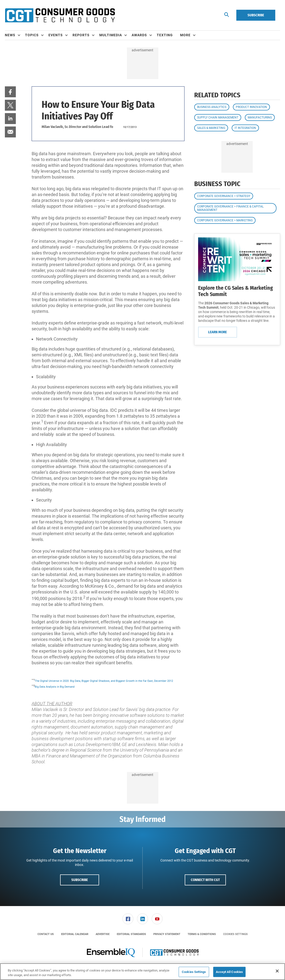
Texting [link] (165, 35)
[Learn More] (237, 259)
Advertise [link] (103, 934)
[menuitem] (15, 35)
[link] (10, 92)
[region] (142, 972)
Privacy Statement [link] (167, 934)
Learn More (217, 332)
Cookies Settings (235, 934)
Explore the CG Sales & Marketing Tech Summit (235, 291)
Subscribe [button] (80, 880)
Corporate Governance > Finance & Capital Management (230, 208)
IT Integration (245, 128)
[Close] (277, 971)
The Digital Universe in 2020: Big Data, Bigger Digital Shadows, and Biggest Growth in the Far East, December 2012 (104, 681)
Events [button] (56, 35)
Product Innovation (251, 107)
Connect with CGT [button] (205, 880)
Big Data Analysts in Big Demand (55, 687)
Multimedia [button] (111, 35)
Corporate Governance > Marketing (225, 220)
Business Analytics (212, 107)
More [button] (185, 35)
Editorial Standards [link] (131, 934)
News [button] (10, 35)
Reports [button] (81, 35)
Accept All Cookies (229, 972)
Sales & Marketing (211, 128)
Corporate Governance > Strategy (224, 196)
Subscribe (256, 15)
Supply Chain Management (218, 117)
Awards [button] (139, 35)
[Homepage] (60, 15)
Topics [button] (32, 35)
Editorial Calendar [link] (75, 934)
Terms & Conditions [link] (202, 934)
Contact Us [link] (46, 934)
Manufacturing (260, 117)
